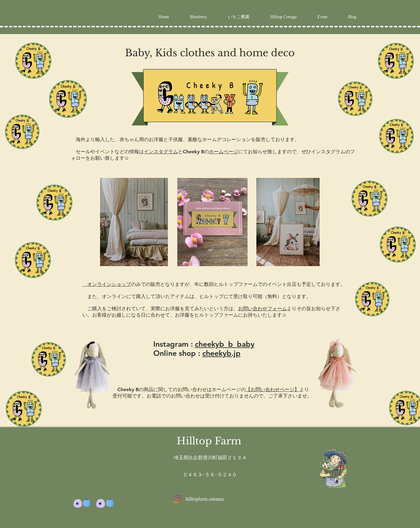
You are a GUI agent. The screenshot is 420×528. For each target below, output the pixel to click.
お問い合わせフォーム (262, 309)
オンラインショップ (107, 284)
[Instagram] (178, 499)
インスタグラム (161, 152)
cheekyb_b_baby (225, 344)
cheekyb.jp (221, 353)
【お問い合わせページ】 (272, 389)
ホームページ (224, 152)
